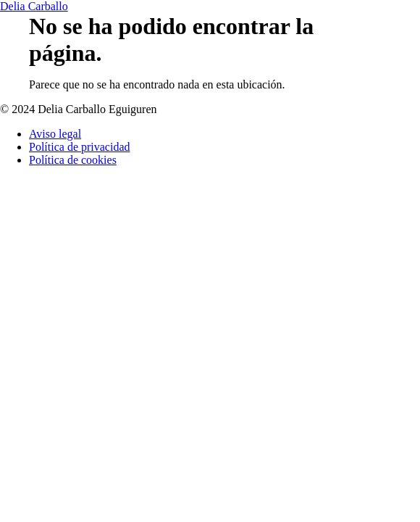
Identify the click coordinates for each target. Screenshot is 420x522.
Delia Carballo (34, 6)
